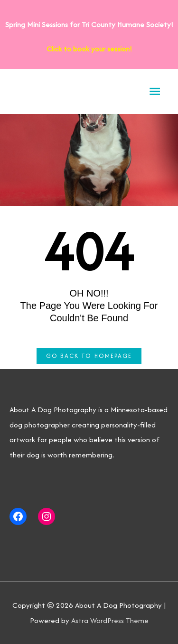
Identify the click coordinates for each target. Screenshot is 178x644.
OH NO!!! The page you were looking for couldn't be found (89, 306)
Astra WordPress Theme (110, 620)
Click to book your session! (89, 49)
